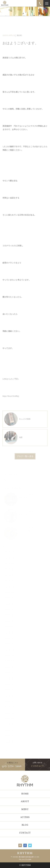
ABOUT (25, 802)
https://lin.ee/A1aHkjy (11, 401)
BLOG (25, 825)
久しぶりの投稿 (17, 424)
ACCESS (25, 817)
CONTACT (25, 833)
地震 (13, 442)
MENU (25, 810)
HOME (25, 794)
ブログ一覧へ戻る (25, 461)
